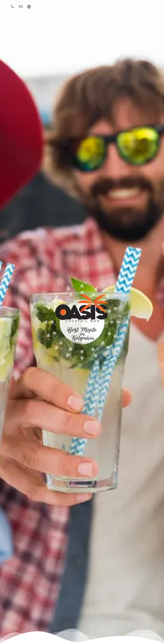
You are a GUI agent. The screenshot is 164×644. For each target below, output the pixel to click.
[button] (29, 6)
